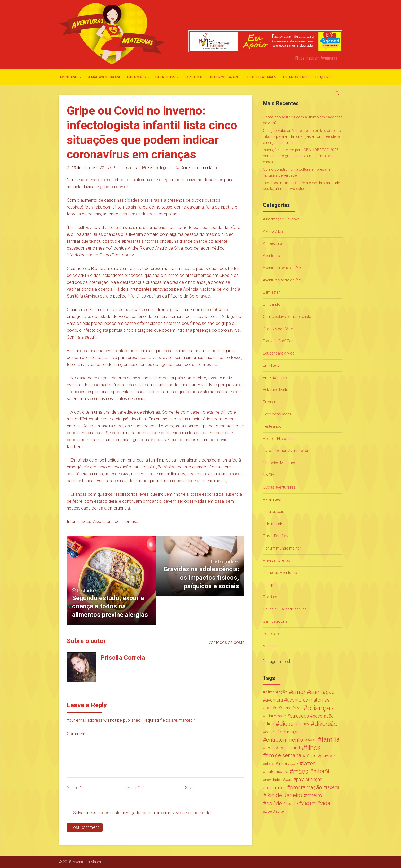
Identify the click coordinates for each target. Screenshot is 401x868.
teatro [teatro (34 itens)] (292, 803)
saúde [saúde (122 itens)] (274, 803)
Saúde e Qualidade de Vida (285, 609)
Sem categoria (160, 168)
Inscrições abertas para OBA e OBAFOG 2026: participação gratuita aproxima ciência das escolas (301, 156)
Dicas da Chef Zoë (278, 341)
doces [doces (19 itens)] (270, 732)
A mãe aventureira (104, 77)
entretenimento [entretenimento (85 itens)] (285, 740)
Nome (74, 788)
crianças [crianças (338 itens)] (321, 708)
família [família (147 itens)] (331, 740)
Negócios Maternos (280, 463)
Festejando (272, 426)
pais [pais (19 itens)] (288, 780)
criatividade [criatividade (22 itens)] (276, 716)
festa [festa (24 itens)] (270, 748)
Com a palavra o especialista (287, 317)
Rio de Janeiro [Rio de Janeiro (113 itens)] (284, 795)
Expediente (194, 77)
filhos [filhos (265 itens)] (313, 748)
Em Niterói (272, 365)
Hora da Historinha (279, 439)
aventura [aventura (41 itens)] (274, 700)
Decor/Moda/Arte (225, 77)
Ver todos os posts (226, 642)
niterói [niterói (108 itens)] (321, 772)
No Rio (269, 475)
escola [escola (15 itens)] (311, 740)
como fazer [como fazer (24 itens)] (291, 708)
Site (189, 788)
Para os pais (274, 512)
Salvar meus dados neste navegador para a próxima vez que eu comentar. (143, 813)
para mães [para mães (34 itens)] (276, 787)
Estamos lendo (296, 77)
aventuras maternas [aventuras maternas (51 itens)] (308, 700)
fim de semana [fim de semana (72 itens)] (284, 756)
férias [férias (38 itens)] (311, 756)
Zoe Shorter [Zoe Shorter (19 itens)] (275, 811)
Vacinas (270, 646)
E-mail (133, 788)
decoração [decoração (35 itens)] (323, 716)
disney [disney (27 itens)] (303, 724)
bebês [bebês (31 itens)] (271, 708)
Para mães (136, 77)
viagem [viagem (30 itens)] (309, 803)
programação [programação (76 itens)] (306, 787)
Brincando (272, 304)
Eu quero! (323, 77)
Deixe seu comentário (199, 168)
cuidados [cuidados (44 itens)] (299, 716)
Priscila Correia (126, 168)
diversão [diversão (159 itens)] (326, 724)
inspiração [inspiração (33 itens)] (288, 763)
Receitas (270, 597)
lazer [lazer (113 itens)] (309, 764)
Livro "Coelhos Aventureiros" (287, 451)
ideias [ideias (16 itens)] (270, 764)
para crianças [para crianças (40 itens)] (309, 780)
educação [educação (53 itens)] (291, 732)
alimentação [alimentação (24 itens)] (276, 692)
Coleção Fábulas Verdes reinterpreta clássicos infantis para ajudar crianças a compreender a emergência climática (302, 137)
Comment (76, 734)
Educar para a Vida (279, 353)
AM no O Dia (273, 231)
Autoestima (273, 243)
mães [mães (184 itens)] (301, 772)
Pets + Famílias (276, 536)
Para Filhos (165, 77)
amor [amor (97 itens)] (299, 692)
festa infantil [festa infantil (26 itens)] (289, 748)
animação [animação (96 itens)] (322, 692)
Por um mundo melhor (282, 548)
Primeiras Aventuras (280, 573)
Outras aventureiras (279, 487)
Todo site (271, 634)
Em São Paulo (275, 378)
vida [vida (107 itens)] (325, 803)
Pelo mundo (273, 524)
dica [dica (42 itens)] (270, 724)
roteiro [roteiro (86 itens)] (314, 795)
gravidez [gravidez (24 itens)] (328, 756)
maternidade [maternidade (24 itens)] (277, 772)
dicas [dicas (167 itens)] (286, 724)
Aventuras (69, 77)
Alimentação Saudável (282, 219)
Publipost (271, 585)
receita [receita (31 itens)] (333, 787)
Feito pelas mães (262, 77)
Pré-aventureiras (277, 560)
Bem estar (271, 292)
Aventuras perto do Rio (282, 268)
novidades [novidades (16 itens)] (273, 780)
